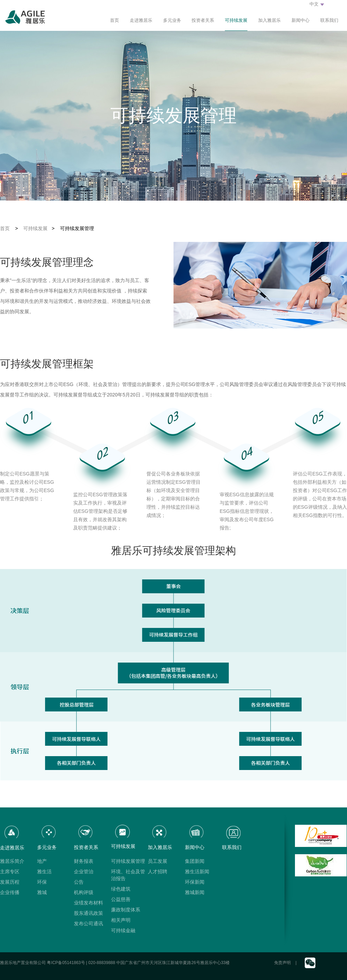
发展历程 (10, 882)
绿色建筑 (121, 889)
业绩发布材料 (88, 903)
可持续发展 (236, 20)
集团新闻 (195, 861)
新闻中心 (301, 20)
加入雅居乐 (269, 20)
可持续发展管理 (128, 861)
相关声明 (121, 920)
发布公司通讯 (88, 924)
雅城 (42, 892)
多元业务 (172, 20)
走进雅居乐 (141, 20)
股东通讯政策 (88, 913)
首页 (115, 20)
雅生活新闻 (197, 872)
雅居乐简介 (12, 861)
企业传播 (10, 892)
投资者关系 (203, 20)
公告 (79, 882)
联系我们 (329, 20)
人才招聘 (158, 872)
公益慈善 (121, 899)
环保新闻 (195, 882)
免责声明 (282, 963)
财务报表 (84, 861)
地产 (42, 861)
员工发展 (158, 861)
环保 (42, 882)
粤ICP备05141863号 (66, 963)
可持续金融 (123, 930)
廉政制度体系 (126, 910)
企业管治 (84, 872)
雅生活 (44, 872)
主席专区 (10, 872)
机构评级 (84, 892)
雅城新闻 (195, 892)
